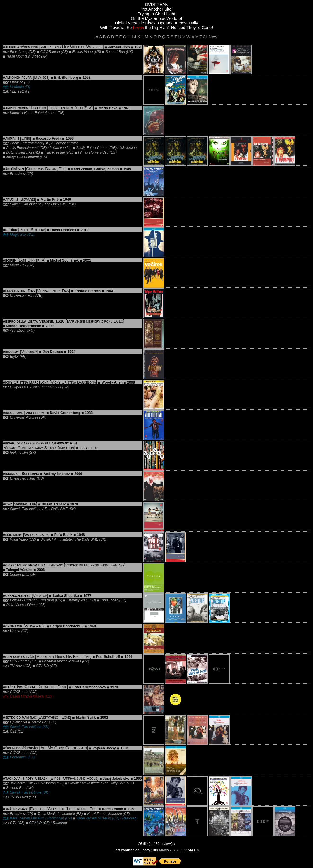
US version (128, 148)
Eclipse (15, 600)
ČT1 (13, 823)
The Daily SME (56, 204)
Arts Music (18, 331)
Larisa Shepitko (66, 596)
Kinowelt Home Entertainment (33, 113)
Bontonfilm (18, 757)
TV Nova (17, 666)
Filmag (32, 605)
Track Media (47, 814)
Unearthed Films (23, 478)
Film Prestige (55, 152)
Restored (129, 818)
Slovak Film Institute (25, 204)
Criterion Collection (39, 600)
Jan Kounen (53, 352)
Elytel (14, 357)
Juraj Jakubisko (116, 779)
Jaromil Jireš (119, 47)
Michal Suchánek (64, 260)
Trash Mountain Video (23, 56)
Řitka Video (19, 539)
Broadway (18, 174)
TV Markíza (19, 797)
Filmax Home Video (93, 152)
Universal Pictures (24, 417)
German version (66, 143)
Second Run (115, 52)
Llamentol (67, 814)
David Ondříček (63, 230)
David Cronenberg (65, 413)
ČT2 (13, 731)
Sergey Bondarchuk (67, 626)
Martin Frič (49, 200)
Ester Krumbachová (89, 687)
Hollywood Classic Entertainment (36, 387)
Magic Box (18, 235)
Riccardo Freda (48, 139)
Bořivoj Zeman (107, 169)
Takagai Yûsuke (19, 570)
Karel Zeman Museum (104, 814)
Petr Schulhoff (108, 657)
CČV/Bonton (50, 52)
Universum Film (22, 296)
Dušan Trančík (54, 504)
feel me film (19, 453)
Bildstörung (19, 52)
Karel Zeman (82, 169)
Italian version (61, 148)
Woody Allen (112, 382)
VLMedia (17, 87)
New (213, 37)
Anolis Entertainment (26, 143)
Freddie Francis (88, 291)
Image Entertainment (22, 157)
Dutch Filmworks (19, 152)
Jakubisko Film (21, 783)
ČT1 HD (43, 666)
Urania (15, 631)
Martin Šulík (86, 718)
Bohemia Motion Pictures (62, 661)
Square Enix (19, 574)
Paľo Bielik (63, 535)
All (205, 37)
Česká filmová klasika (27, 696)
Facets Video (82, 52)
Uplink (15, 722)
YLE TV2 (17, 91)
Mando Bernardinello (24, 326)
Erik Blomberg (66, 78)
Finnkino (16, 82)
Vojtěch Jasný (104, 748)
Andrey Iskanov (57, 474)
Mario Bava (108, 108)
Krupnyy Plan (77, 600)
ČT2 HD (35, 823)
